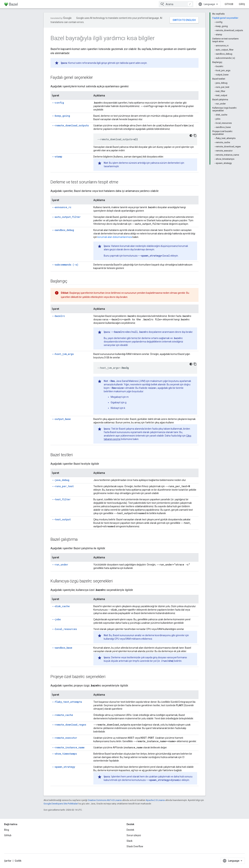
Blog (7, 830)
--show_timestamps (64, 754)
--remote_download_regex (69, 725)
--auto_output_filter (66, 217)
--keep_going (61, 116)
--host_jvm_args (63, 354)
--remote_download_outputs (70, 125)
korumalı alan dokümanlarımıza (115, 237)
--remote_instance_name (68, 747)
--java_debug (61, 480)
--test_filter (61, 499)
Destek (130, 830)
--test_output (61, 519)
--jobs (56, 619)
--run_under (60, 565)
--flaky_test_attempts (67, 702)
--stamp (57, 157)
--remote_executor (64, 738)
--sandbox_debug (63, 230)
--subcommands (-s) (65, 265)
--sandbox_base (62, 648)
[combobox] (176, 4)
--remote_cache (62, 715)
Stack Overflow (135, 846)
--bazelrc (58, 316)
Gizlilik (18, 861)
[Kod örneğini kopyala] (195, 136)
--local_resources (64, 629)
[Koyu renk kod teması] (191, 136)
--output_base (61, 419)
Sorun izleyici (134, 835)
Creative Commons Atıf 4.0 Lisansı (105, 800)
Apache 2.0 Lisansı (155, 800)
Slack (130, 841)
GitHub (229, 4)
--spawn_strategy (63, 767)
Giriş (242, 4)
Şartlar (8, 861)
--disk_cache (61, 606)
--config (58, 103)
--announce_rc (62, 207)
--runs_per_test (63, 486)
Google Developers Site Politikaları (61, 804)
